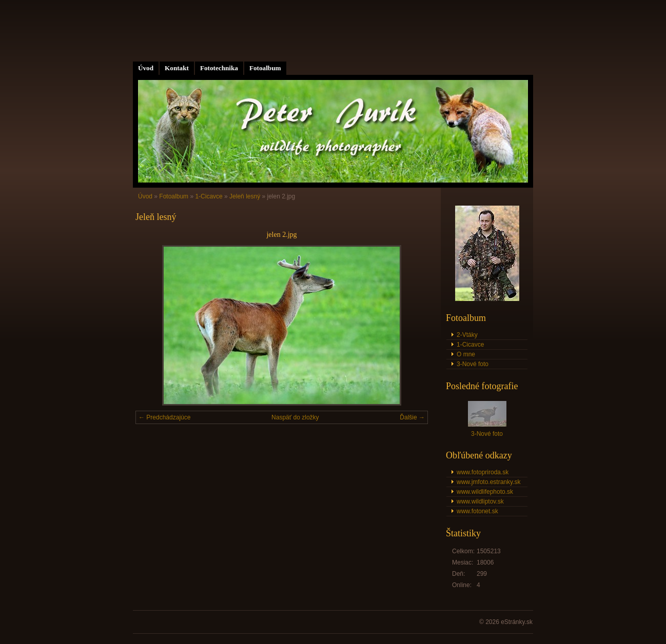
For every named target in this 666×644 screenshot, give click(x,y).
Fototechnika (219, 68)
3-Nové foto (473, 364)
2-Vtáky (467, 335)
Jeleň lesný (245, 196)
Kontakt (177, 68)
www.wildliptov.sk (480, 501)
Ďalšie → (412, 417)
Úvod (146, 68)
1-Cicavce (209, 196)
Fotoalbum (265, 68)
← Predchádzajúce (164, 417)
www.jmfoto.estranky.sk (488, 482)
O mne (466, 354)
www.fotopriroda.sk (483, 472)
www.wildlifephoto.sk (485, 492)
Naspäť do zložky (295, 417)
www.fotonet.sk (477, 511)
